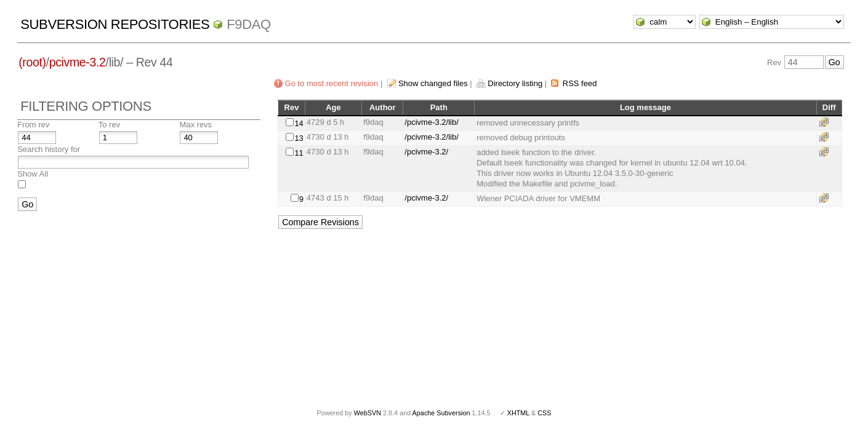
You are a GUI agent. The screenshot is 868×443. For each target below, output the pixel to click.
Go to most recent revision (332, 83)
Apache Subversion (441, 413)
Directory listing (515, 83)
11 (299, 153)
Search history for (49, 149)
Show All (33, 174)
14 (299, 123)
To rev (109, 125)
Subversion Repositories (115, 24)
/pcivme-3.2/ (426, 152)
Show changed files (433, 83)
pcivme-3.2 (78, 62)
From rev (33, 125)
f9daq (249, 24)
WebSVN (368, 413)
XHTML (518, 413)
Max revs (195, 125)
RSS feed (580, 83)
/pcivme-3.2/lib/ (431, 122)
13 (299, 138)
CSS (544, 413)
